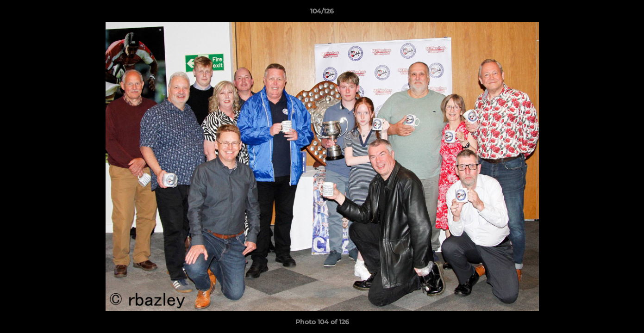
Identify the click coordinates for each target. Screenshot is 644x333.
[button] (627, 13)
